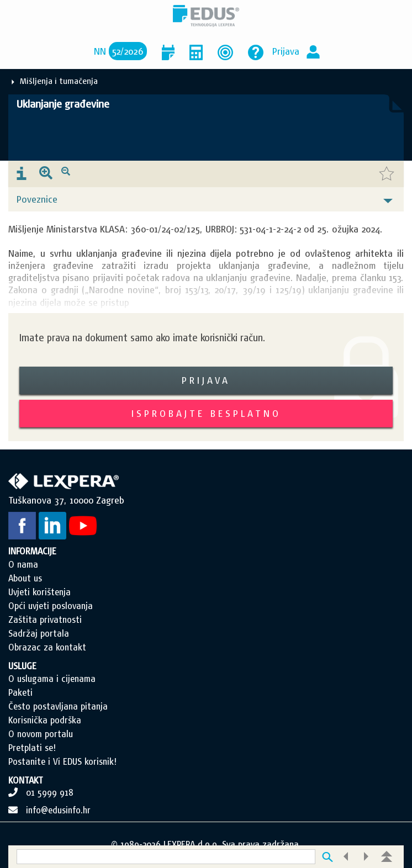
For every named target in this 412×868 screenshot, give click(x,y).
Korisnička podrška (45, 720)
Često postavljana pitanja (58, 706)
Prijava (286, 51)
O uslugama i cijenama (52, 679)
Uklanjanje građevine (63, 104)
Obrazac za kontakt (47, 647)
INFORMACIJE (32, 551)
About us (25, 578)
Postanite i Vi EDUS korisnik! (62, 761)
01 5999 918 (50, 792)
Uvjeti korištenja (39, 592)
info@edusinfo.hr (58, 810)
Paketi (20, 692)
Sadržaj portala (39, 633)
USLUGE (22, 666)
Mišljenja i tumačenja (59, 81)
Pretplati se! (32, 748)
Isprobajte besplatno (206, 413)
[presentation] (22, 174)
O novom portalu (41, 734)
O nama (23, 564)
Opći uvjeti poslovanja (51, 606)
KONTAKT (26, 780)
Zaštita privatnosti (45, 620)
